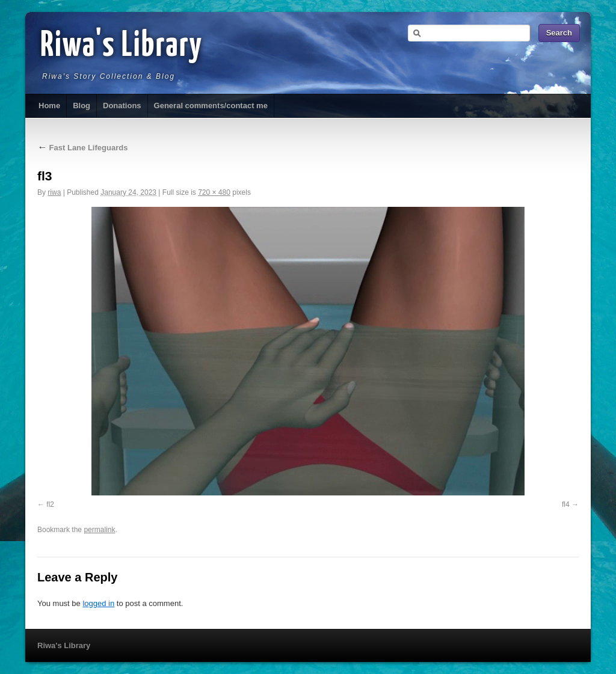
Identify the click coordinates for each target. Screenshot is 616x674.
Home (49, 106)
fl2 (50, 504)
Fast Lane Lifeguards (82, 148)
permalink (99, 530)
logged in (98, 603)
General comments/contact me (211, 106)
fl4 (566, 504)
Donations (122, 106)
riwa (54, 192)
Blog (82, 106)
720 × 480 (214, 192)
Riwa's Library (122, 46)
